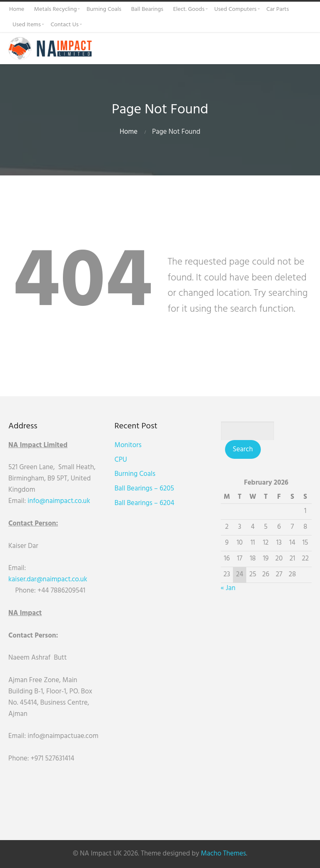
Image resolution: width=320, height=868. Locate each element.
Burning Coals (135, 474)
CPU (121, 460)
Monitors (128, 445)
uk (86, 501)
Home (129, 132)
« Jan (228, 588)
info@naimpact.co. (55, 501)
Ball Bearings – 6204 (144, 503)
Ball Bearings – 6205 (144, 489)
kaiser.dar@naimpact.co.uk (49, 579)
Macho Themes (223, 854)
